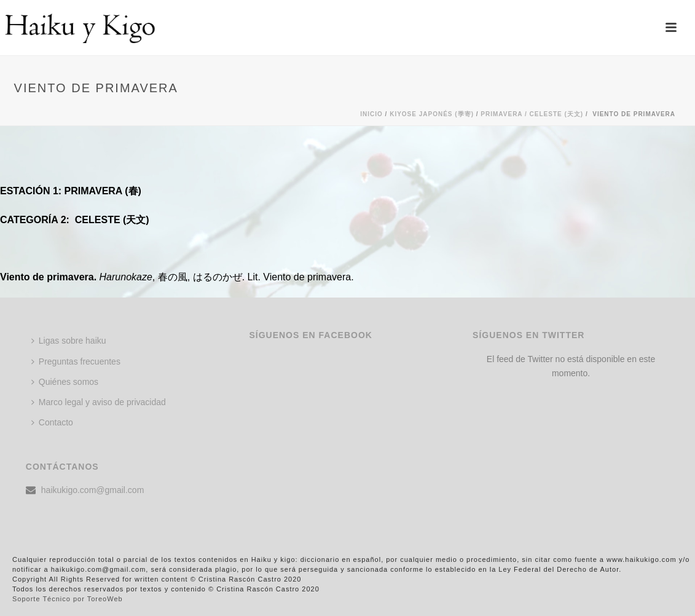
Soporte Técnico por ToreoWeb (68, 599)
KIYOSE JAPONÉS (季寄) (432, 114)
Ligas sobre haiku (69, 341)
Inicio (371, 114)
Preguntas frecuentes (76, 361)
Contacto (52, 422)
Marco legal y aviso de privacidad (99, 402)
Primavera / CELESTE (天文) (532, 114)
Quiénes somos (65, 382)
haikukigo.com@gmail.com (93, 490)
